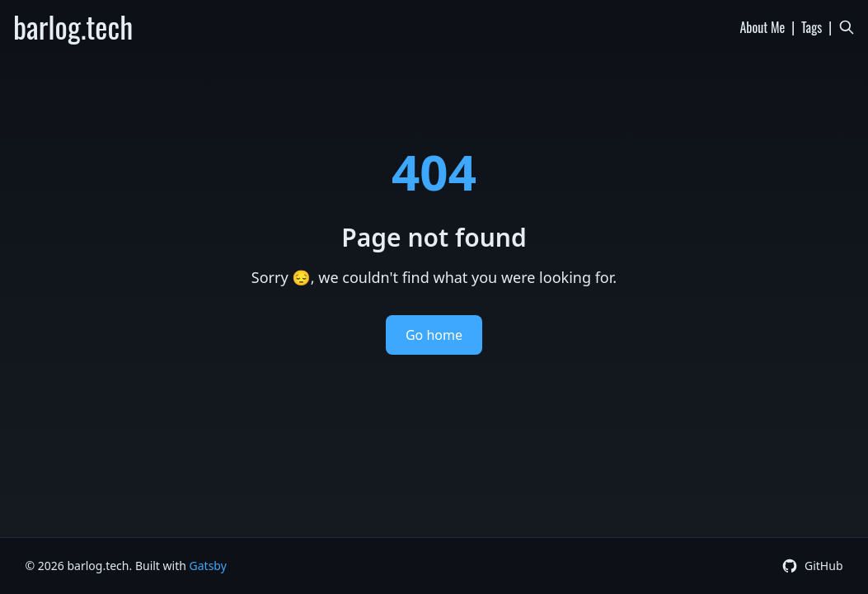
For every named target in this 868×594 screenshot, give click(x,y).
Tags (812, 27)
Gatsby (208, 566)
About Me (762, 27)
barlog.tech (73, 26)
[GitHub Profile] (812, 566)
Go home (434, 335)
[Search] (847, 27)
